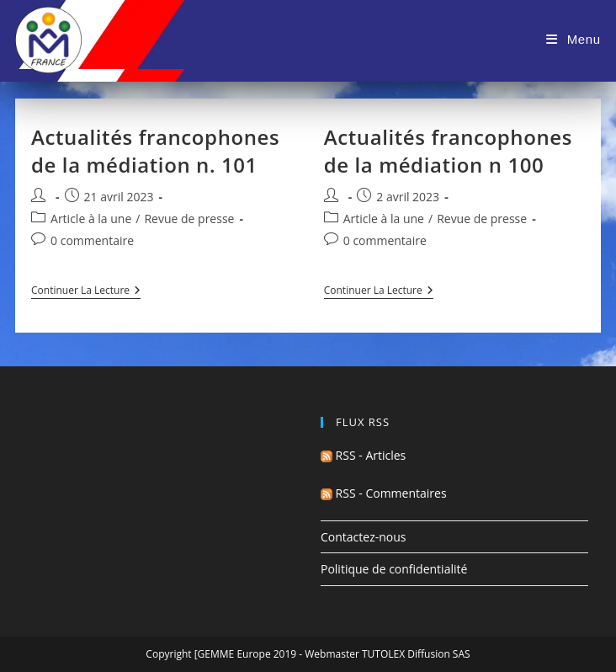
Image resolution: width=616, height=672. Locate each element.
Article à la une (91, 219)
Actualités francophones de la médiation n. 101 (155, 151)
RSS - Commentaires (384, 493)
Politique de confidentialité (394, 569)
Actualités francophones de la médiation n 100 (448, 151)
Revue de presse (189, 219)
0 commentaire (92, 240)
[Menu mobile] (573, 39)
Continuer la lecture (86, 292)
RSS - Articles (363, 455)
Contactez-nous (364, 537)
